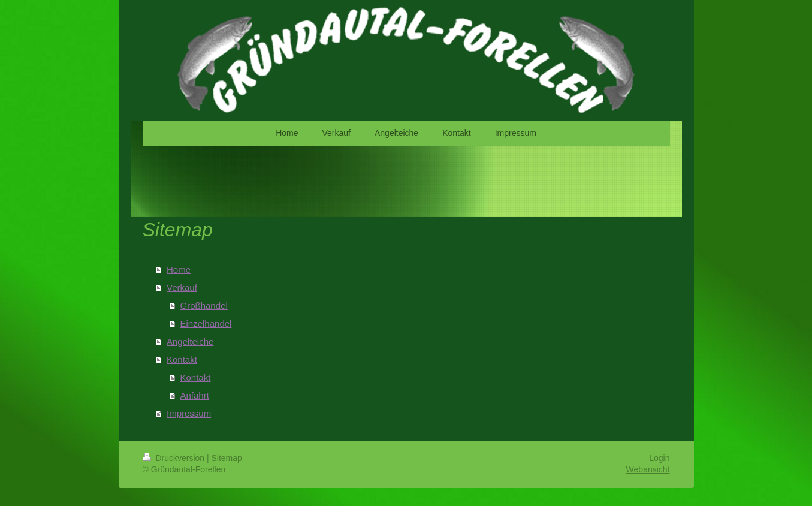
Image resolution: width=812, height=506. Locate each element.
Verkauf (182, 287)
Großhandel (204, 305)
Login (659, 458)
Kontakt (182, 359)
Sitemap (227, 458)
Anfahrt (195, 395)
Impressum (189, 413)
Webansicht (648, 469)
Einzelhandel (206, 323)
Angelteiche (190, 341)
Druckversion (175, 458)
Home (179, 269)
